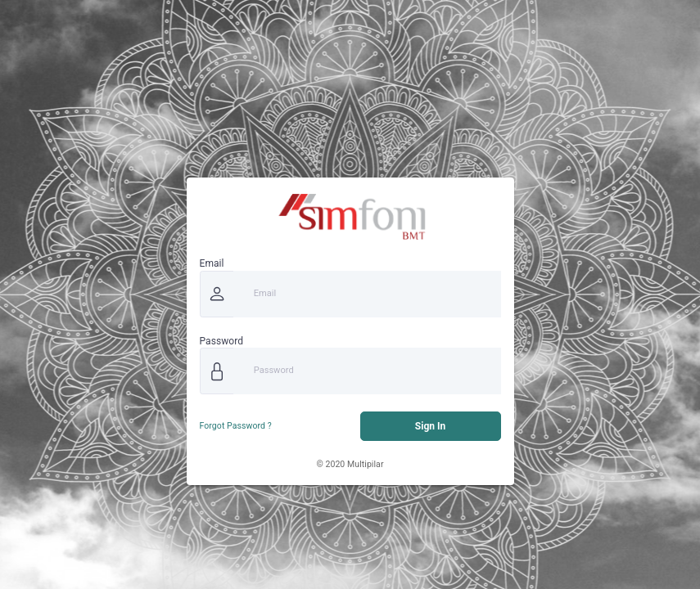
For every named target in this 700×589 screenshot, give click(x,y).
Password (222, 341)
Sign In (430, 426)
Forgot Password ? (236, 426)
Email (212, 263)
